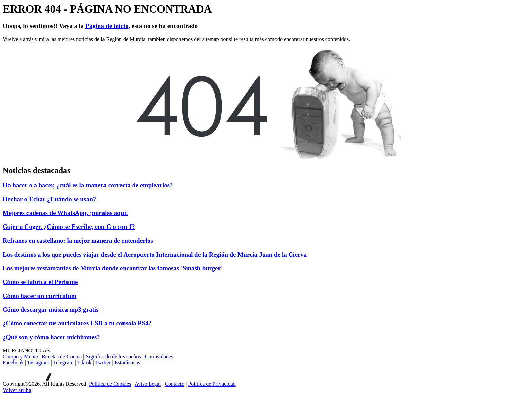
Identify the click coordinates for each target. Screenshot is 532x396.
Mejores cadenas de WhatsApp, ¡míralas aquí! (65, 213)
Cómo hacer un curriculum (40, 296)
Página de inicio (107, 26)
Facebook (13, 363)
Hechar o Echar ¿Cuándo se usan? (49, 199)
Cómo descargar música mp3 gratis (51, 309)
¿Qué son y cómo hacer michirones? (51, 337)
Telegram (63, 363)
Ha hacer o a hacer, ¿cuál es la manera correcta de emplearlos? (88, 185)
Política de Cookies (110, 384)
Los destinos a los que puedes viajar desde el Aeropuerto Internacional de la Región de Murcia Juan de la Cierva (155, 254)
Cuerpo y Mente (20, 357)
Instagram (38, 363)
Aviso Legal (148, 384)
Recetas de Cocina (62, 357)
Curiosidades (159, 357)
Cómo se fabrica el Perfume (40, 282)
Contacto (174, 384)
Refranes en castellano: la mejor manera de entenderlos (78, 241)
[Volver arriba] (17, 390)
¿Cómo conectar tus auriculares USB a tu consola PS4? (77, 323)
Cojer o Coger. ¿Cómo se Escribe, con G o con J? (69, 227)
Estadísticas (128, 363)
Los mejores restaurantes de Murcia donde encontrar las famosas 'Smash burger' (113, 268)
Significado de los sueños (113, 357)
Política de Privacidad (212, 384)
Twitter (103, 363)
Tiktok (84, 363)
